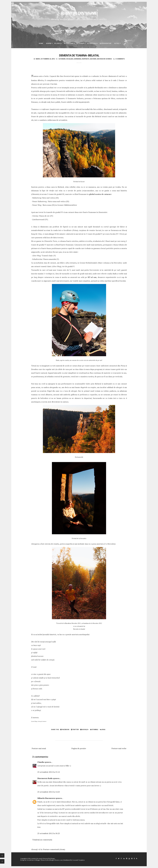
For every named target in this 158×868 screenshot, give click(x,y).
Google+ (84, 730)
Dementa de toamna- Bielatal (79, 55)
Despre (49, 43)
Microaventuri (105, 43)
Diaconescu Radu (45, 778)
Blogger (53, 858)
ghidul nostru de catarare (100, 194)
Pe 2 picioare (69, 43)
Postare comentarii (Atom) (54, 849)
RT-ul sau (92, 277)
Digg (103, 730)
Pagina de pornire (79, 748)
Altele (117, 43)
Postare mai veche (119, 748)
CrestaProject (31, 860)
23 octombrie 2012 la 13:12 (49, 772)
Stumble (94, 730)
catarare (62, 59)
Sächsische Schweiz (104, 59)
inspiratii (86, 59)
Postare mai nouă (39, 748)
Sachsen (93, 59)
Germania (78, 59)
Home (41, 43)
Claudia (41, 762)
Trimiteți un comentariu (42, 840)
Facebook (65, 730)
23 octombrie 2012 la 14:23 (49, 792)
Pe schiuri (80, 43)
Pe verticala (92, 43)
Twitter (75, 730)
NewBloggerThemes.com (55, 860)
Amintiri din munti (79, 13)
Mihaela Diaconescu (46, 798)
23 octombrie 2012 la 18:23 (49, 833)
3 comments (120, 59)
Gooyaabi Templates (79, 860)
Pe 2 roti (58, 43)
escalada (70, 59)
